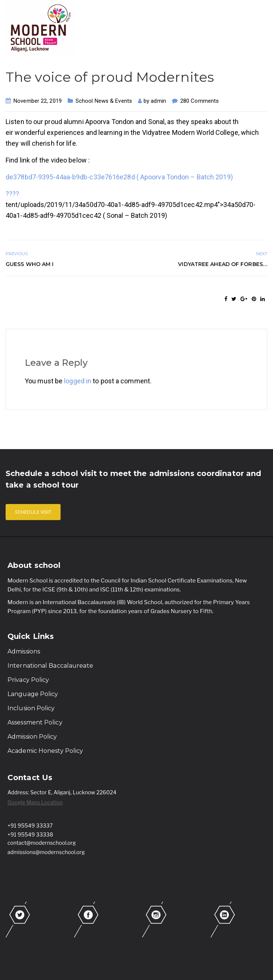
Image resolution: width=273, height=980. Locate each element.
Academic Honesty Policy (45, 751)
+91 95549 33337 (30, 826)
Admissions (24, 651)
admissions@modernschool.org (46, 852)
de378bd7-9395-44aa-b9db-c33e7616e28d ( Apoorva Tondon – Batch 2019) (119, 177)
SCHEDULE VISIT (33, 512)
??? (14, 194)
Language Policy (33, 694)
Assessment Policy (35, 722)
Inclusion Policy (31, 708)
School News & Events (104, 101)
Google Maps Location (35, 802)
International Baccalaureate (50, 666)
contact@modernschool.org (42, 843)
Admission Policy (32, 737)
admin (158, 101)
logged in (78, 381)
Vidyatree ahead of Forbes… (223, 264)
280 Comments (200, 101)
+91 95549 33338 (30, 834)
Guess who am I (30, 264)
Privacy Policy (28, 680)
